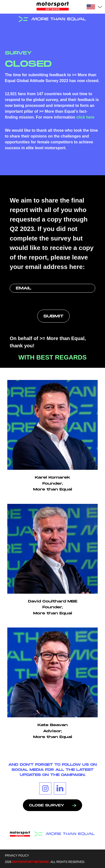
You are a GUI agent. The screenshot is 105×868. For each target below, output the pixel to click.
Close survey (52, 805)
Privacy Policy (17, 856)
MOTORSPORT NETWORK (31, 862)
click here (85, 117)
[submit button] (53, 316)
